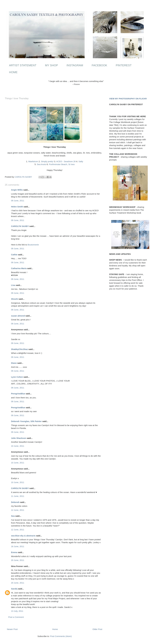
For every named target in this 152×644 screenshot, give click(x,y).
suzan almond (18, 316)
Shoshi (15, 299)
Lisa (13, 285)
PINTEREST (124, 65)
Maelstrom (33, 161)
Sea (13, 516)
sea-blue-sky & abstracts (23, 536)
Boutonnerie (33, 245)
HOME (13, 72)
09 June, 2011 (18, 201)
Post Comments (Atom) (61, 636)
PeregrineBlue (18, 394)
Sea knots (42, 164)
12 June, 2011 (18, 510)
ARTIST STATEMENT (23, 65)
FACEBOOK (99, 65)
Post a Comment (16, 617)
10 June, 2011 (18, 446)
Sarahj (14, 589)
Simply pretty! (47, 161)
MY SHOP (52, 65)
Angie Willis (17, 190)
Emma (14, 552)
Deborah (15, 502)
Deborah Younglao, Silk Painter (26, 421)
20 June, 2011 (18, 560)
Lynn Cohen (17, 377)
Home (55, 629)
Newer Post (12, 629)
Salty (81, 161)
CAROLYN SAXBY (20, 226)
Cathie (14, 255)
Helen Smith (17, 207)
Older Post (97, 629)
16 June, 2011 (18, 546)
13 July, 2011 (17, 611)
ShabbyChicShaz (19, 349)
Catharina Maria (19, 268)
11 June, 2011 (18, 496)
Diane (14, 363)
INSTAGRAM (75, 65)
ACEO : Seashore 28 (66, 161)
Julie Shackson (19, 438)
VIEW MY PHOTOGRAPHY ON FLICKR (128, 99)
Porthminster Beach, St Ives (62, 164)
